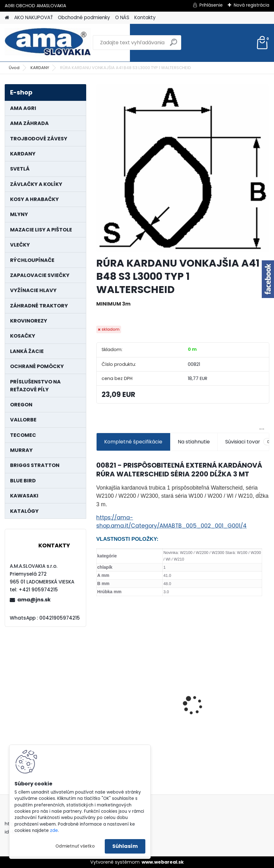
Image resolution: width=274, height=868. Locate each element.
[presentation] (100, 694)
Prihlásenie (211, 5)
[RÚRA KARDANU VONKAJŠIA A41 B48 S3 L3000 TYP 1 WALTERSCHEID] (183, 168)
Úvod (14, 68)
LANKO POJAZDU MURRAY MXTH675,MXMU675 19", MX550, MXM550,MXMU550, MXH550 (227, 711)
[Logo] (48, 43)
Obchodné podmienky (84, 17)
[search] (173, 45)
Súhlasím (125, 846)
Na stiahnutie (194, 442)
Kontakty (145, 17)
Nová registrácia (252, 5)
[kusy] (203, 751)
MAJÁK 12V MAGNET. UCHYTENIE (139, 713)
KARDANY (40, 68)
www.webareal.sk (163, 862)
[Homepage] (7, 18)
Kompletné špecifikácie (133, 442)
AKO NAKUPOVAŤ (34, 17)
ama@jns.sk (34, 600)
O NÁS (122, 17)
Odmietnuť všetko (75, 846)
